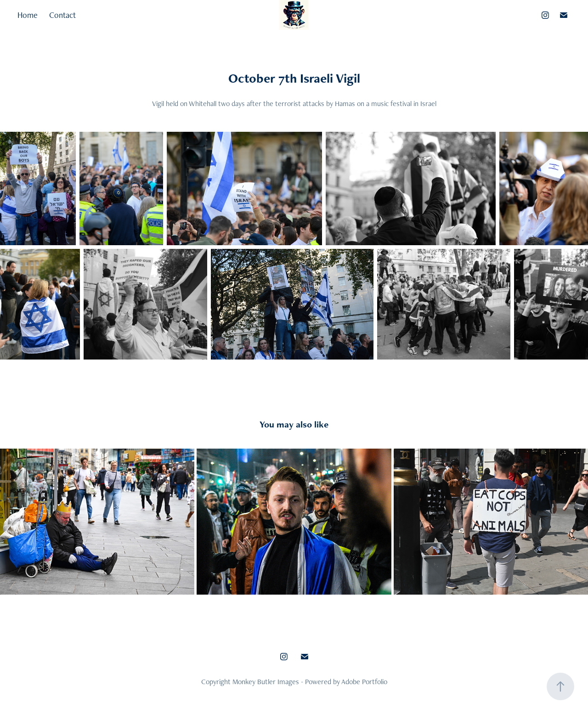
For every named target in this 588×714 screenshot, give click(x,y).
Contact (62, 15)
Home (28, 15)
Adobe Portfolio (364, 682)
